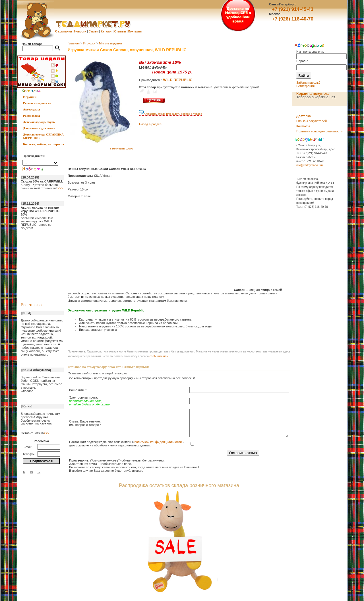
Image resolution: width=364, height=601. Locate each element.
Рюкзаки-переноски (37, 103)
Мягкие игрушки (110, 43)
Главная (74, 43)
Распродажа (31, 116)
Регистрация (305, 86)
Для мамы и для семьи (39, 128)
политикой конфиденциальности (158, 442)
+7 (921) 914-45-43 (293, 9)
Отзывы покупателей (312, 121)
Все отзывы (32, 305)
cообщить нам (159, 356)
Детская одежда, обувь (39, 122)
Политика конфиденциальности (319, 131)
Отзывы (120, 31)
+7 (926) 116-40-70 (293, 19)
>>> (60, 188)
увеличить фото (122, 148)
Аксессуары (31, 109)
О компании (64, 31)
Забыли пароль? (308, 83)
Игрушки (30, 97)
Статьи (93, 31)
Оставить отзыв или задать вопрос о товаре (170, 114)
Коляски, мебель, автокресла (44, 144)
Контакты (135, 31)
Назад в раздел (150, 124)
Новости (80, 31)
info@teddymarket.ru (310, 165)
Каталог (106, 31)
